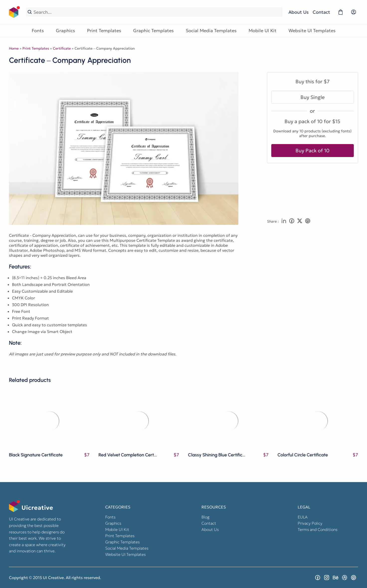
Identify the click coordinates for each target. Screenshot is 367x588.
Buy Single (313, 97)
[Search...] (157, 12)
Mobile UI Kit (263, 31)
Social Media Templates (211, 31)
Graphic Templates (153, 31)
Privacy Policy (310, 523)
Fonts (38, 31)
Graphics (65, 31)
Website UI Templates (312, 31)
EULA (303, 517)
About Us (299, 12)
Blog (205, 517)
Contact (321, 12)
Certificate (62, 48)
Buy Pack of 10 (313, 151)
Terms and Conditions (318, 529)
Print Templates (104, 31)
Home (14, 48)
